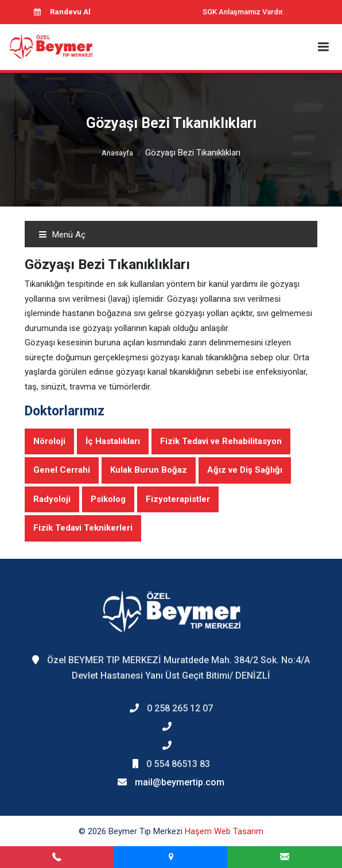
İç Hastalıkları (113, 441)
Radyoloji (52, 499)
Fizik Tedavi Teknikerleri (83, 528)
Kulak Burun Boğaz (149, 470)
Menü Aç (62, 235)
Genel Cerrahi (62, 470)
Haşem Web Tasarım (224, 831)
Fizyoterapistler (178, 499)
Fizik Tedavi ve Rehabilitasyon (221, 441)
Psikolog (108, 499)
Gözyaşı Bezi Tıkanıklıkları (193, 153)
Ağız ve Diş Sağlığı (245, 470)
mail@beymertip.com (180, 782)
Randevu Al (62, 12)
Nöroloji (49, 441)
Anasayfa (117, 153)
